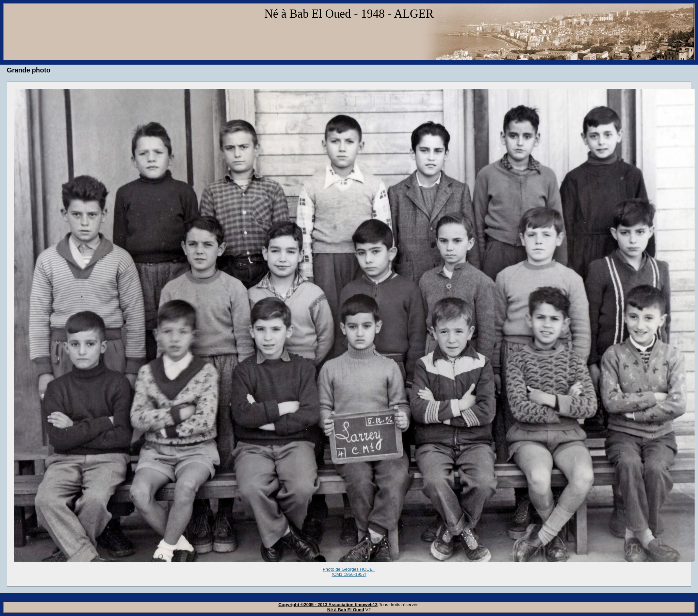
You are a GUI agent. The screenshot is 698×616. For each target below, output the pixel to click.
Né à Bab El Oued (346, 610)
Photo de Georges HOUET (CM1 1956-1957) (349, 575)
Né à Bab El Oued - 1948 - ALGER (349, 14)
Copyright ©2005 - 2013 (303, 605)
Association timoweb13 (353, 605)
